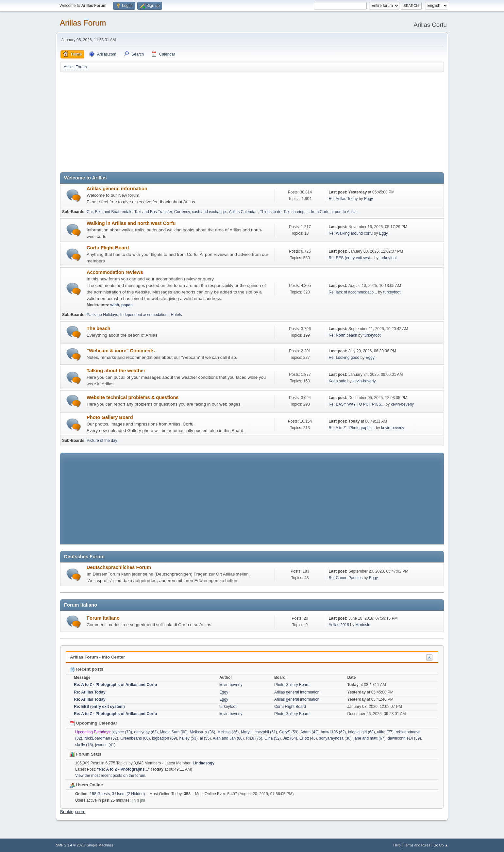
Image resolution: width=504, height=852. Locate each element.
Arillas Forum (83, 23)
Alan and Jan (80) (228, 738)
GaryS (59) (289, 732)
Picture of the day (102, 441)
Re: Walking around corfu (351, 233)
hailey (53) (188, 738)
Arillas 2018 (339, 625)
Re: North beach (343, 335)
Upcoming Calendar (93, 723)
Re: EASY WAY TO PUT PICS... (356, 404)
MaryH (247, 732)
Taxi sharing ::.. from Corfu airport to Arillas (320, 212)
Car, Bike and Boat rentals (109, 212)
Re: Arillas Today (343, 199)
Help (397, 845)
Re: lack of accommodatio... (353, 292)
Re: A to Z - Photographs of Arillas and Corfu (115, 685)
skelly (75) (84, 745)
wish (115, 305)
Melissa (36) (228, 732)
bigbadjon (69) (165, 738)
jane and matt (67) (370, 738)
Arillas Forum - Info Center (97, 657)
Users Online (86, 785)
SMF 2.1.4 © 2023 (70, 845)
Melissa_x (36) (202, 732)
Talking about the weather (116, 371)
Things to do (271, 212)
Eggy (369, 199)
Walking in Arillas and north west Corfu (131, 223)
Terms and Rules (417, 845)
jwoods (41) (105, 745)
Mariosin (363, 625)
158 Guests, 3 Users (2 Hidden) (110, 794)
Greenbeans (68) (135, 738)
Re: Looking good (344, 358)
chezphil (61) (266, 732)
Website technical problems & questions (133, 397)
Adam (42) (310, 732)
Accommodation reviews (115, 272)
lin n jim (138, 800)
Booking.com (73, 812)
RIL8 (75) (254, 738)
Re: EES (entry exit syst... (351, 258)
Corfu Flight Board (108, 248)
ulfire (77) (385, 732)
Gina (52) (273, 738)
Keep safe (338, 381)
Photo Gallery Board (110, 417)
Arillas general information (117, 189)
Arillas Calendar (244, 212)
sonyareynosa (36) (335, 738)
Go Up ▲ (441, 845)
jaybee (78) (122, 732)
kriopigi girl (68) (361, 732)
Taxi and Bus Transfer (153, 212)
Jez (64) (290, 738)
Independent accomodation (144, 315)
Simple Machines (100, 845)
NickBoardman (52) (101, 738)
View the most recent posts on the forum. (111, 776)
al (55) (205, 738)
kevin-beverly (364, 381)
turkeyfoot (388, 258)
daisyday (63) (146, 732)
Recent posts (86, 669)
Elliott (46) (308, 738)
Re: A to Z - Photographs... (352, 428)
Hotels (176, 315)
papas (127, 305)
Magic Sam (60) (174, 732)
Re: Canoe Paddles (345, 578)
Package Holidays (102, 315)
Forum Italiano (103, 618)
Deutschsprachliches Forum (119, 567)
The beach (99, 328)
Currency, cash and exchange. (201, 212)
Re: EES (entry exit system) (99, 707)
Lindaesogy (204, 763)
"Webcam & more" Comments (121, 351)
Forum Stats (85, 754)
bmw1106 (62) (334, 732)
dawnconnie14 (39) (404, 738)
